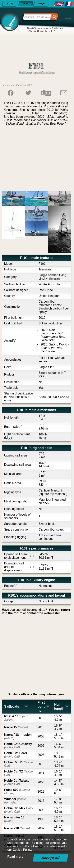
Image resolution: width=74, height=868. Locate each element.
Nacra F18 (17, 828)
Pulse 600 (17, 792)
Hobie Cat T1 (18, 764)
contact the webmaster (43, 613)
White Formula (49, 284)
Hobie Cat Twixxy (17, 782)
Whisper (15, 801)
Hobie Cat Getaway (18, 746)
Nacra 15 (16, 727)
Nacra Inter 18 (14, 819)
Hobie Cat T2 (18, 773)
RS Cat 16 (16, 718)
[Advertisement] (37, 160)
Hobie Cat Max (19, 810)
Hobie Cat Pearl (16, 755)
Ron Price (46, 290)
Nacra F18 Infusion (18, 736)
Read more (15, 857)
